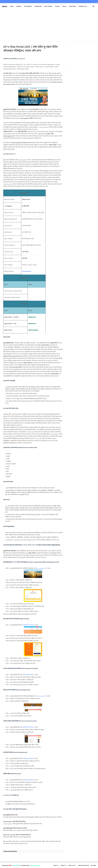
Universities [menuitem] (72, 6)
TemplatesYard (16, 865)
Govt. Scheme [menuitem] (48, 6)
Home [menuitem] (12, 6)
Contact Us (63, 865)
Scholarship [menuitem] (38, 6)
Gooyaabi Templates (35, 865)
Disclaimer (93, 865)
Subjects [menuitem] (19, 6)
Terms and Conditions (83, 865)
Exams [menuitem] (64, 6)
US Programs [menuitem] (28, 6)
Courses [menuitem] (57, 6)
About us (56, 865)
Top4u (4, 6)
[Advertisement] (49, 25)
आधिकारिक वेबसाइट (28, 625)
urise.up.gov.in (27, 271)
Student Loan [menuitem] (83, 6)
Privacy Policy (72, 865)
